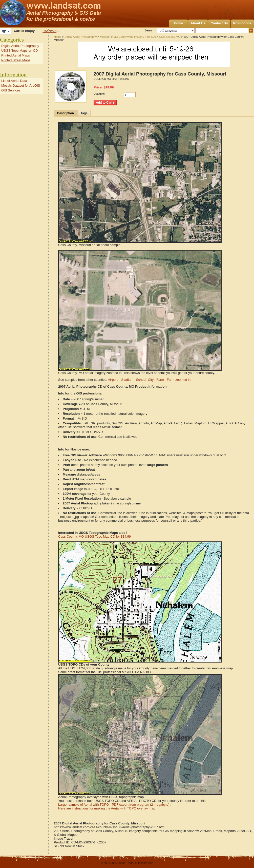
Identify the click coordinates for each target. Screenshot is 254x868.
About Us (198, 23)
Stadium (127, 380)
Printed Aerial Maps (16, 55)
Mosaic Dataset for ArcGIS (21, 86)
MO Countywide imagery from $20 (135, 37)
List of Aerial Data (14, 81)
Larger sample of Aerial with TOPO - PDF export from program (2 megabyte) (114, 805)
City (151, 380)
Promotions (242, 23)
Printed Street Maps (16, 60)
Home (178, 23)
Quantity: (99, 94)
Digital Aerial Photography (81, 37)
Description (66, 113)
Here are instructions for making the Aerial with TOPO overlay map (107, 808)
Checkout (49, 31)
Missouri (105, 37)
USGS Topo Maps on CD (19, 51)
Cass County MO (170, 37)
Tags (84, 113)
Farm (160, 380)
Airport (113, 380)
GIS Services (11, 90)
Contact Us (219, 23)
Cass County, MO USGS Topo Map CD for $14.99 (94, 536)
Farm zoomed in (178, 380)
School (141, 380)
